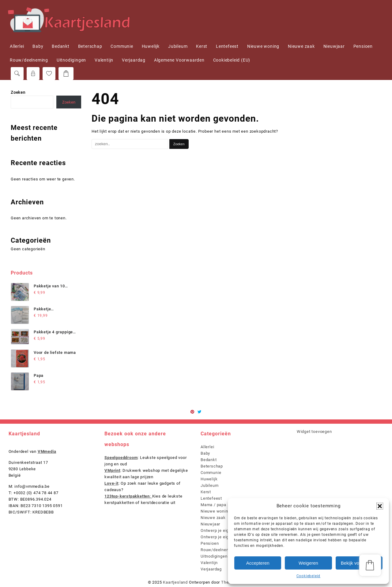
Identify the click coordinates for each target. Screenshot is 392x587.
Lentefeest (211, 498)
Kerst (206, 492)
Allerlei (207, 447)
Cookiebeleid (309, 576)
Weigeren (308, 563)
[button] (380, 506)
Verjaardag (211, 569)
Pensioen (210, 543)
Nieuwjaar (210, 524)
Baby (205, 453)
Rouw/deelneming (218, 550)
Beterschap (212, 466)
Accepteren (258, 563)
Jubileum (209, 485)
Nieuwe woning (215, 511)
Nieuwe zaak (213, 518)
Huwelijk (209, 479)
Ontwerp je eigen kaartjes (226, 537)
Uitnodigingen (214, 556)
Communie (211, 473)
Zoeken (18, 92)
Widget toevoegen (314, 432)
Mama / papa (213, 505)
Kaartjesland (175, 582)
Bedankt (209, 460)
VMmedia (47, 451)
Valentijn (209, 563)
